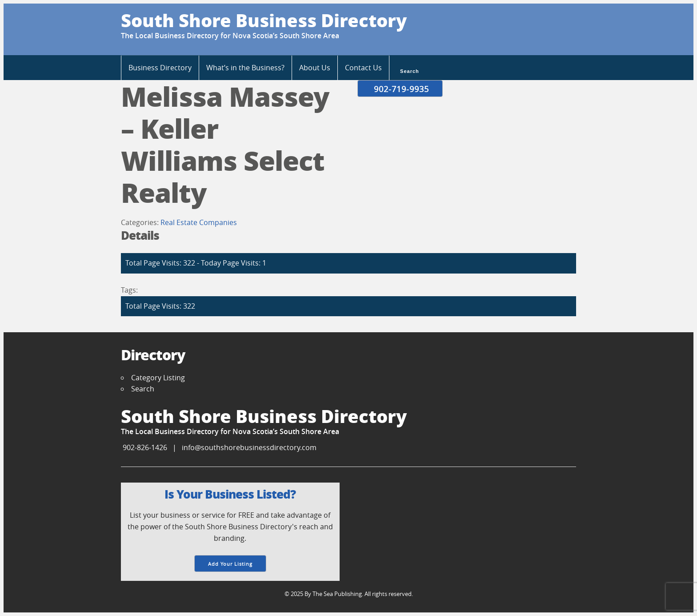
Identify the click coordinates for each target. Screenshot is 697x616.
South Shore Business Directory (264, 20)
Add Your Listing (230, 564)
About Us (315, 68)
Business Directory (160, 68)
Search (409, 70)
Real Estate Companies (199, 222)
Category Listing (158, 378)
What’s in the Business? (245, 68)
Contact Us (363, 68)
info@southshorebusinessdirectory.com (249, 447)
